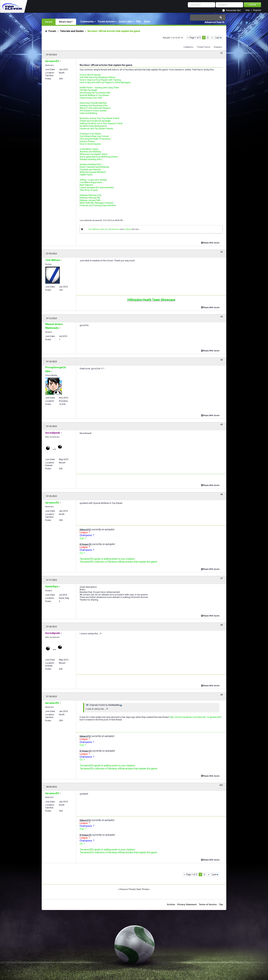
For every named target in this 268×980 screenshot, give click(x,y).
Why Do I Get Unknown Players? (95, 108)
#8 (222, 625)
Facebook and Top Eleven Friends (96, 129)
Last (219, 38)
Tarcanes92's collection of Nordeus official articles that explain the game (118, 562)
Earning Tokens (87, 141)
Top (221, 904)
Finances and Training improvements (98, 205)
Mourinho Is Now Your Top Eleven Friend (99, 118)
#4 (222, 360)
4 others (128, 229)
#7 (222, 578)
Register (257, 10)
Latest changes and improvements (97, 187)
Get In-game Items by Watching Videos (99, 157)
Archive (171, 904)
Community (87, 22)
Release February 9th (90, 198)
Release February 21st (91, 195)
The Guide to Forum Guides (93, 111)
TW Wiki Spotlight (88, 90)
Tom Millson (94, 229)
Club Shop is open (89, 190)
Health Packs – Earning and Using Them (99, 88)
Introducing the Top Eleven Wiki (95, 93)
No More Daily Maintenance (93, 126)
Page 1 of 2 (195, 38)
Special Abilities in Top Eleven (94, 95)
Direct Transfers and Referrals (94, 167)
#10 (221, 785)
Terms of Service (208, 904)
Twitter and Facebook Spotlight (95, 121)
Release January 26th (90, 200)
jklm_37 (104, 229)
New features (86, 185)
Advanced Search (215, 22)
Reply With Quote (211, 242)
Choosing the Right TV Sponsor (95, 139)
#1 (222, 53)
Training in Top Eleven (90, 134)
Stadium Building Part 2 (91, 159)
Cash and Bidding (88, 113)
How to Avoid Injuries (90, 75)
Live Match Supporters (91, 182)
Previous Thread (127, 889)
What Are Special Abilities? (93, 172)
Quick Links (125, 22)
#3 (222, 317)
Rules (147, 22)
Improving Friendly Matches (93, 103)
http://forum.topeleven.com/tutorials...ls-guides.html (196, 717)
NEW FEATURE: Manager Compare (96, 203)
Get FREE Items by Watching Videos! (98, 77)
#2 (222, 252)
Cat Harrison (114, 229)
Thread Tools (203, 47)
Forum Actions (106, 22)
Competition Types (89, 149)
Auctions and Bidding (90, 152)
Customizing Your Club (91, 98)
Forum (49, 22)
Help (247, 10)
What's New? (66, 22)
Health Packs (86, 175)
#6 (222, 494)
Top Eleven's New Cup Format (94, 136)
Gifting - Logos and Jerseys (93, 180)
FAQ (138, 22)
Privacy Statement (187, 904)
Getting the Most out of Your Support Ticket (101, 123)
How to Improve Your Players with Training (100, 80)
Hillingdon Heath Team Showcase (151, 300)
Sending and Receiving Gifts (94, 105)
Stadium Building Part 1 (91, 164)
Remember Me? (233, 10)
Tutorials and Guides (72, 31)
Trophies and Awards (90, 170)
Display (217, 47)
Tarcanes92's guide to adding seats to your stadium (107, 559)
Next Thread (143, 889)
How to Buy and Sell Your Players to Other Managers (105, 82)
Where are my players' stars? (94, 154)
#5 (222, 425)
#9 (222, 695)
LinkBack (188, 47)
